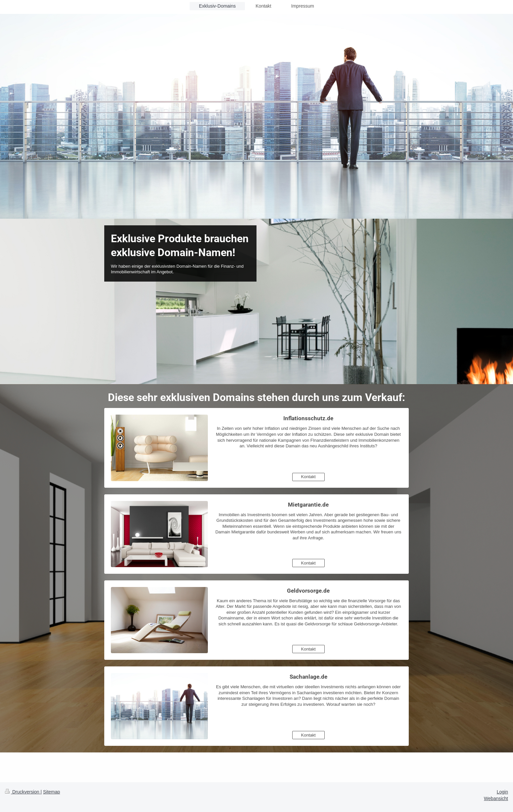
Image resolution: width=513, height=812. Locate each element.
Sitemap (51, 792)
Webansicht (496, 798)
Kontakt (308, 477)
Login (502, 792)
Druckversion (23, 792)
